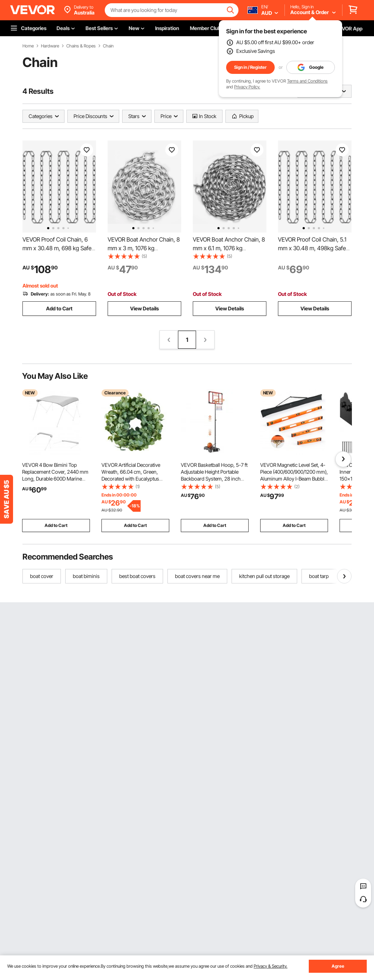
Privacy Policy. (247, 87)
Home (28, 46)
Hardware (50, 46)
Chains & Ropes (81, 46)
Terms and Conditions (307, 81)
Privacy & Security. (271, 966)
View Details (144, 308)
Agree (338, 966)
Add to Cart (59, 308)
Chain (108, 46)
